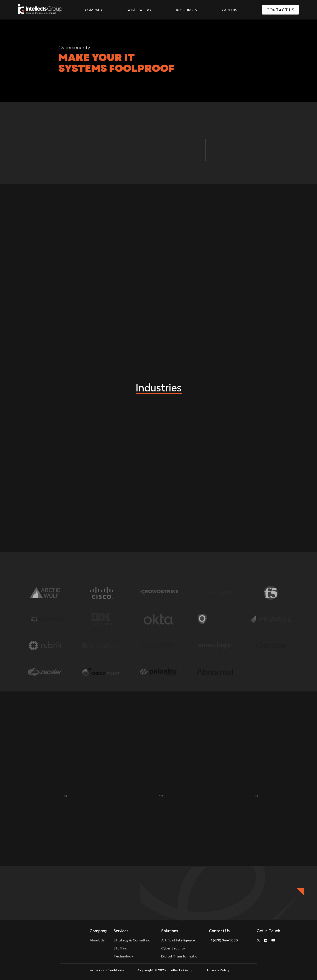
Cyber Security (173, 948)
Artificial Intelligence (178, 940)
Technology (123, 956)
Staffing (120, 948)
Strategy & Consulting (132, 940)
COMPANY (94, 10)
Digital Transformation (180, 956)
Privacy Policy (218, 970)
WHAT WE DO (139, 10)
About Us (97, 940)
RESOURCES (186, 10)
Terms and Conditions (106, 970)
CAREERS (230, 10)
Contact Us (280, 10)
